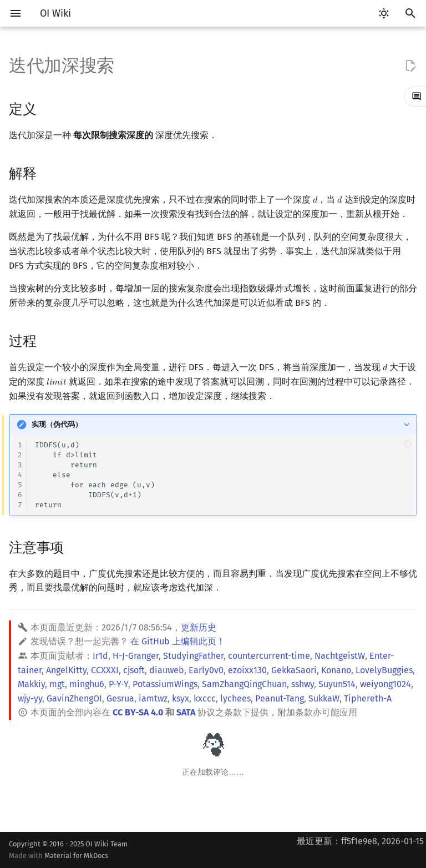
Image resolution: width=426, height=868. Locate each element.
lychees (235, 698)
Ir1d (100, 656)
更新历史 (199, 627)
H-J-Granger (136, 656)
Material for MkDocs (76, 856)
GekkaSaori (294, 670)
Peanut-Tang (280, 698)
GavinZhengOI (74, 698)
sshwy (303, 684)
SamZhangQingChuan (244, 684)
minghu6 (87, 684)
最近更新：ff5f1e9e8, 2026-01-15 (360, 841)
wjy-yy (30, 698)
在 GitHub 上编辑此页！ (178, 641)
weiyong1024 (386, 684)
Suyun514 (337, 684)
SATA (186, 712)
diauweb (167, 670)
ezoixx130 (247, 670)
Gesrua (120, 698)
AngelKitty (66, 670)
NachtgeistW (340, 656)
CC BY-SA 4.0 (138, 712)
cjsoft (134, 670)
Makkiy (31, 684)
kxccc (205, 698)
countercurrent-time (269, 656)
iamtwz (153, 698)
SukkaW (324, 698)
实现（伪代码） (57, 424)
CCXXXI (105, 670)
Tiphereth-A (368, 698)
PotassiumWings (165, 684)
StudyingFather (193, 656)
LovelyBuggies (384, 670)
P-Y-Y (118, 684)
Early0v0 (206, 670)
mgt (57, 684)
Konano (336, 670)
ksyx (181, 698)
